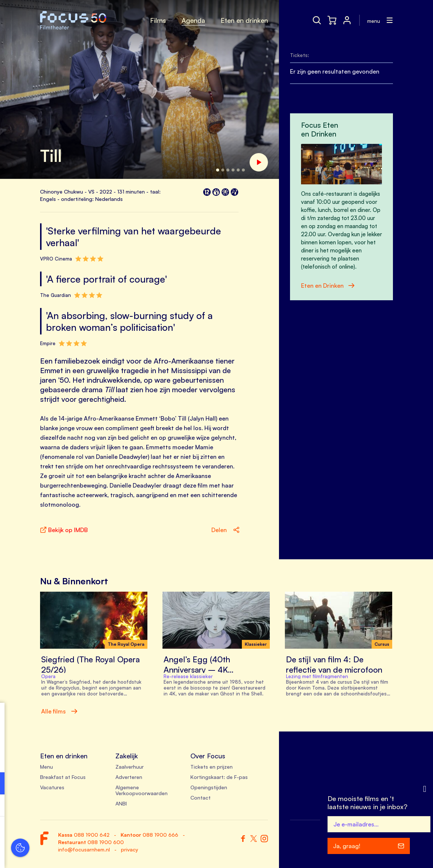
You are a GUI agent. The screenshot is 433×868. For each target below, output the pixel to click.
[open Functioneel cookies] (113, 784)
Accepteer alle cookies (63, 833)
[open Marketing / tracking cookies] (113, 806)
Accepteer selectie (62, 854)
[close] (114, 716)
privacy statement (33, 759)
